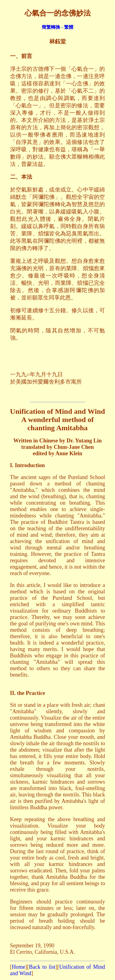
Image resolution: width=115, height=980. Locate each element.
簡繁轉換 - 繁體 (57, 27)
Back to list (42, 967)
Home (19, 967)
